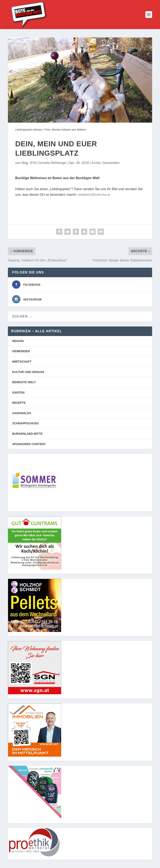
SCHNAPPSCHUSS (25, 423)
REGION (18, 341)
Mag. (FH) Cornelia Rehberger (44, 163)
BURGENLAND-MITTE (27, 434)
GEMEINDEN (21, 351)
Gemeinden (111, 163)
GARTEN (18, 393)
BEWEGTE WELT (24, 382)
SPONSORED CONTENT (29, 444)
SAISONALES (22, 413)
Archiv (96, 163)
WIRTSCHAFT (22, 362)
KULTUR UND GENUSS (28, 372)
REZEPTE (19, 403)
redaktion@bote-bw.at (94, 195)
